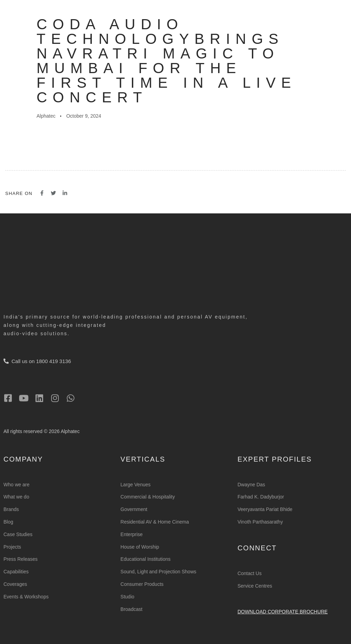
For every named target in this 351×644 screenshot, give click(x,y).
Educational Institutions (145, 559)
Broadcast (131, 609)
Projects (12, 547)
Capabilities (16, 572)
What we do (16, 497)
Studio (127, 597)
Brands (11, 509)
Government (134, 509)
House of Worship (140, 547)
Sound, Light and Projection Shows (158, 572)
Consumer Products (142, 584)
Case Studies (18, 534)
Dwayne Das (251, 485)
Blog (8, 522)
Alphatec (46, 116)
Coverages (15, 584)
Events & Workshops (26, 597)
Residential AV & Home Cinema (155, 522)
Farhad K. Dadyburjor (261, 497)
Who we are (17, 485)
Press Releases (21, 559)
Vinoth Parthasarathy (260, 522)
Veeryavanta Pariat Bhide (265, 509)
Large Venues (135, 485)
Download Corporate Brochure (283, 612)
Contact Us (250, 573)
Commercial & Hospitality (147, 497)
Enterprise (131, 534)
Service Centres (255, 586)
